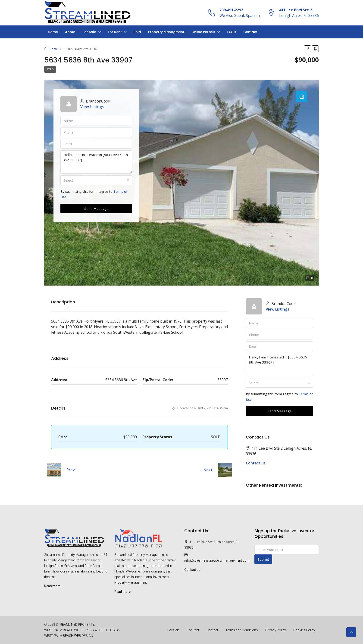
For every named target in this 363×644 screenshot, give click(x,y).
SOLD (50, 69)
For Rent (115, 32)
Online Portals (203, 32)
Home (53, 32)
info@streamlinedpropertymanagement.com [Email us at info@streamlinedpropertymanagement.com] (217, 560)
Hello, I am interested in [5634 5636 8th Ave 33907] (96, 162)
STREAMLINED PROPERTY (75, 625)
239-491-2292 (231, 10)
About (70, 32)
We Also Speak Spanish (240, 16)
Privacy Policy (276, 630)
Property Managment (166, 32)
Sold (137, 32)
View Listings (92, 107)
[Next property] (225, 470)
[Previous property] (54, 470)
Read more (52, 586)
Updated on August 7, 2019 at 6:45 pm (200, 408)
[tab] (302, 97)
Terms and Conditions (242, 630)
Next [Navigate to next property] (208, 470)
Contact (250, 32)
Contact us (256, 463)
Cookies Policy (304, 630)
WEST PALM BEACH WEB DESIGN (69, 636)
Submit (263, 559)
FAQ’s (232, 32)
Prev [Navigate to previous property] (71, 470)
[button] (307, 49)
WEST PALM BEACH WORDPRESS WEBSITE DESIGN (82, 630)
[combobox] (96, 180)
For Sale (89, 32)
